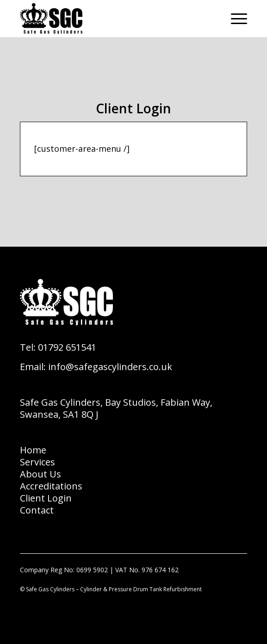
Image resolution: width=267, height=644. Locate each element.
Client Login (46, 498)
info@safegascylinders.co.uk (110, 367)
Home (33, 450)
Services (37, 462)
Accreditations (51, 486)
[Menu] (234, 19)
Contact (37, 510)
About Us (40, 474)
